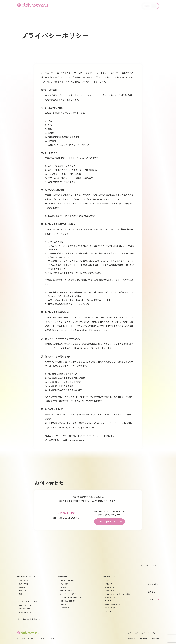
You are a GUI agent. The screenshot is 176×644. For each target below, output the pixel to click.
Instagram (131, 638)
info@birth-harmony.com (73, 440)
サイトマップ (133, 633)
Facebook (143, 638)
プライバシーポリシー (150, 633)
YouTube (155, 638)
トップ (140, 565)
